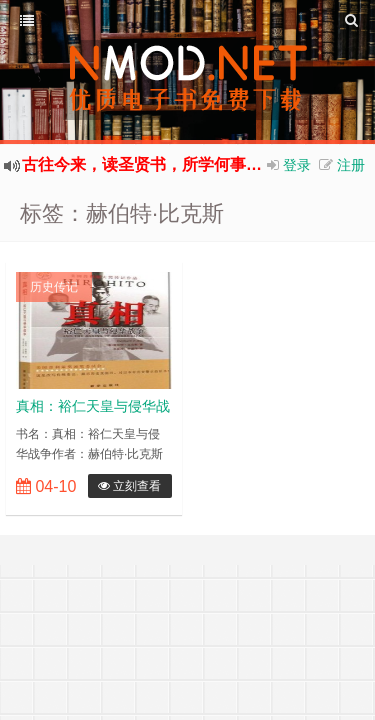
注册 (351, 165)
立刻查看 (129, 486)
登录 (297, 165)
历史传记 (54, 287)
